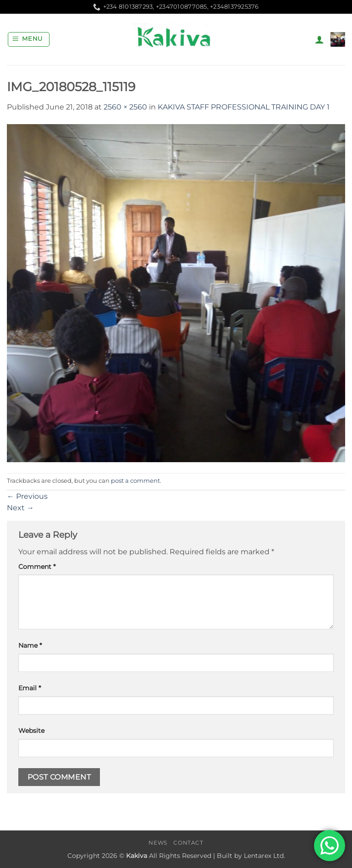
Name (30, 645)
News (158, 843)
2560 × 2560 (125, 107)
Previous (27, 496)
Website (31, 731)
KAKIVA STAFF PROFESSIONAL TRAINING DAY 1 (244, 107)
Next (20, 508)
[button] (29, 39)
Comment (37, 567)
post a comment (135, 481)
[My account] (319, 39)
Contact (188, 843)
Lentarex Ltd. (264, 856)
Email (30, 688)
